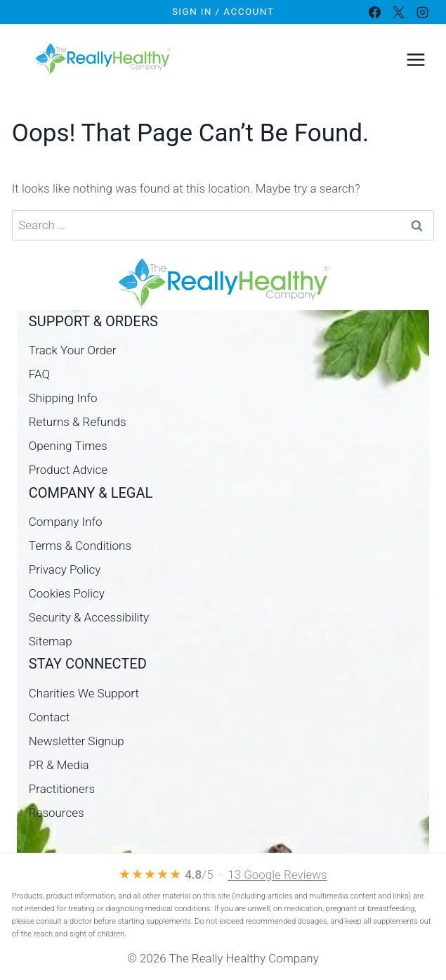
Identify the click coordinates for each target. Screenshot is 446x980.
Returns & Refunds (78, 422)
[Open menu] (415, 59)
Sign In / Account (223, 11)
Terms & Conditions (80, 546)
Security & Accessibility (89, 617)
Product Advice (68, 470)
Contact (50, 717)
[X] (398, 12)
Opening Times (68, 446)
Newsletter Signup (77, 741)
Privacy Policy (65, 569)
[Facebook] (374, 12)
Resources (57, 813)
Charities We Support (84, 693)
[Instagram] (422, 12)
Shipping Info (63, 398)
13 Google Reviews (277, 875)
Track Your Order (73, 350)
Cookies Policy (67, 593)
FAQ (39, 374)
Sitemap (51, 641)
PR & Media (59, 765)
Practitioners (62, 789)
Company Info (66, 522)
